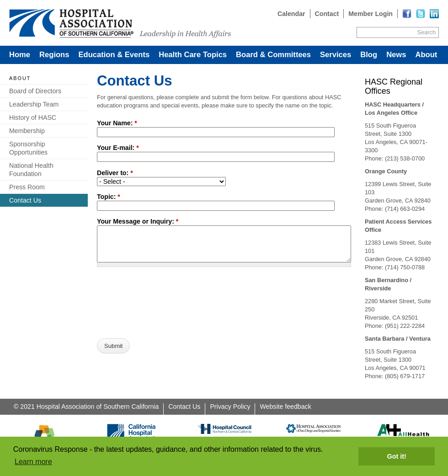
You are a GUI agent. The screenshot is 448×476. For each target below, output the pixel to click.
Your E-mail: (118, 148)
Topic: (109, 197)
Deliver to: (115, 173)
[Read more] (434, 14)
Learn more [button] (33, 462)
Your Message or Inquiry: (138, 221)
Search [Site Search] (427, 32)
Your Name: (117, 123)
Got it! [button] (397, 456)
